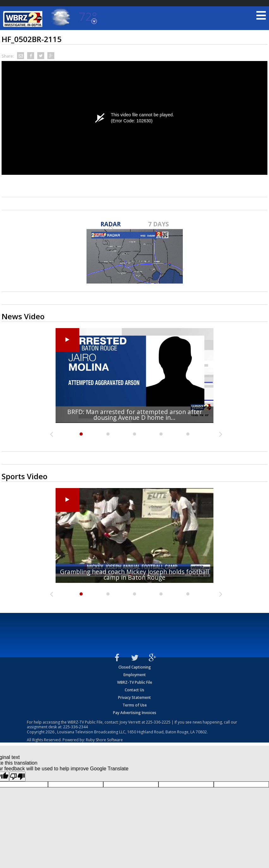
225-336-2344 (75, 727)
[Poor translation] (17, 776)
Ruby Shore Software (104, 740)
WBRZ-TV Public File (135, 682)
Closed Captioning (135, 667)
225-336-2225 (158, 722)
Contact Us (134, 690)
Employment (135, 675)
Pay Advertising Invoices (135, 713)
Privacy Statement (134, 697)
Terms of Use (135, 705)
